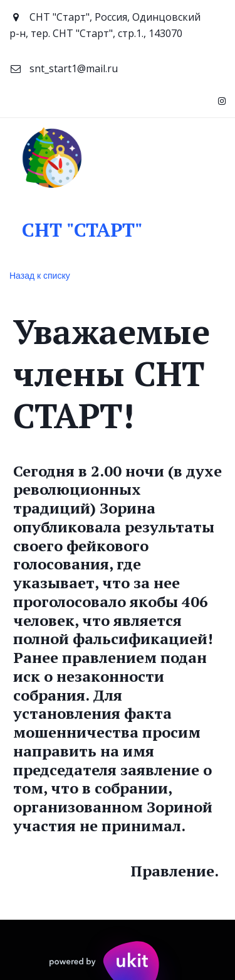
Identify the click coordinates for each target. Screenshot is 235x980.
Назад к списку (40, 276)
